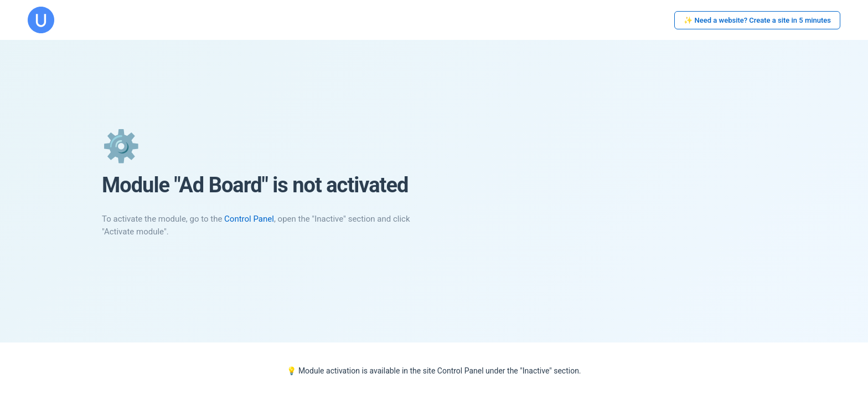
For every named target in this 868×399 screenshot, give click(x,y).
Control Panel (249, 219)
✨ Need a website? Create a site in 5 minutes (757, 20)
